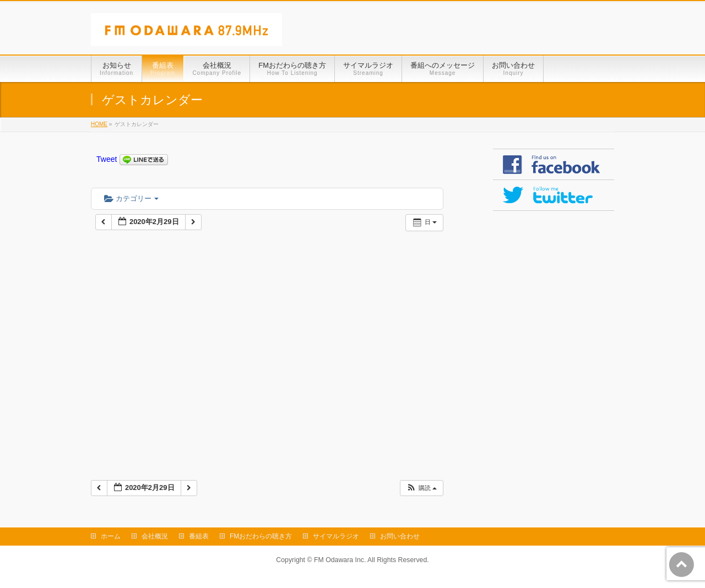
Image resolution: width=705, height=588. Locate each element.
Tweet (107, 159)
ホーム (111, 536)
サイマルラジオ (336, 536)
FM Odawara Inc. (340, 560)
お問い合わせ (400, 536)
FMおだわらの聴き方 (261, 536)
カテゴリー (131, 198)
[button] (421, 488)
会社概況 (155, 536)
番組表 (199, 536)
